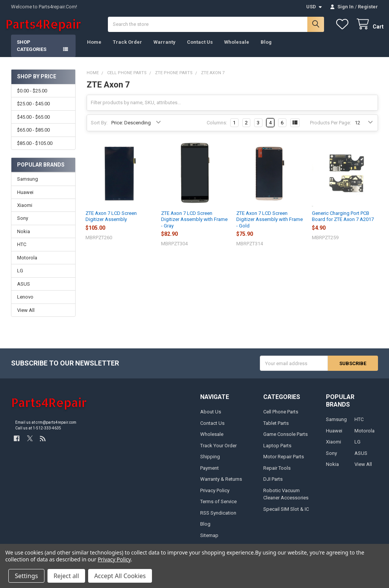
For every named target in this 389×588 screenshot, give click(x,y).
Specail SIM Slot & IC (286, 515)
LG (20, 277)
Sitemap (209, 541)
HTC (22, 250)
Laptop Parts (277, 451)
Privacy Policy (215, 496)
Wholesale (237, 48)
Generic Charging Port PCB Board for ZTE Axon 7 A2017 (343, 222)
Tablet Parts (276, 429)
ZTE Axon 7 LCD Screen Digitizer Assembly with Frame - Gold (270, 226)
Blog (266, 48)
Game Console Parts (285, 440)
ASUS (24, 290)
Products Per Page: (330, 129)
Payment (210, 474)
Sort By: (99, 129)
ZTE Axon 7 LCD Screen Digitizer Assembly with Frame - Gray (194, 226)
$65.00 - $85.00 (33, 136)
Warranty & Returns (221, 485)
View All (26, 316)
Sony (23, 224)
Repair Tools (277, 474)
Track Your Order (218, 451)
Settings (26, 576)
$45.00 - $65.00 (33, 123)
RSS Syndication (218, 519)
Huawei (25, 198)
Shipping (210, 463)
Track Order (127, 48)
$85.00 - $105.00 (35, 149)
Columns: (217, 128)
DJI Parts (273, 485)
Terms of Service (218, 507)
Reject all (66, 576)
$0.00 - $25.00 (32, 96)
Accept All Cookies (120, 576)
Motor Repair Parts (284, 463)
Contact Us (200, 48)
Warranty (164, 48)
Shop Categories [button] (32, 52)
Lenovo (25, 303)
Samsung (28, 185)
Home (94, 48)
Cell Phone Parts (281, 418)
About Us (211, 418)
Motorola (27, 263)
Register (368, 7)
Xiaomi (25, 211)
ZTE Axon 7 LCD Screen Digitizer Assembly (111, 222)
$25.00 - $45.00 (33, 110)
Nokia (24, 237)
